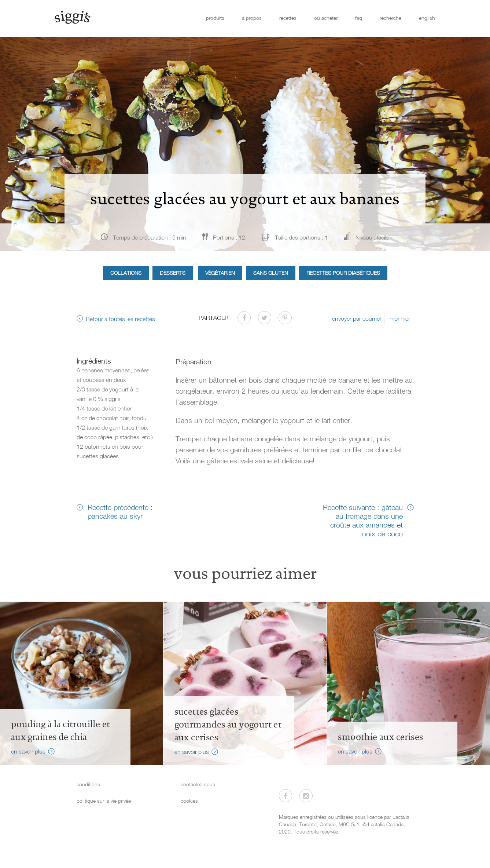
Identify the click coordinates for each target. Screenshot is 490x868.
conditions (88, 784)
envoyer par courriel (356, 318)
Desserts (173, 273)
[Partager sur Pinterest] (285, 318)
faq (359, 18)
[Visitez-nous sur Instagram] (306, 796)
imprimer (399, 318)
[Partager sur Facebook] (244, 318)
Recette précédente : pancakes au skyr (120, 511)
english (427, 18)
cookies (189, 801)
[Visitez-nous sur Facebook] (285, 796)
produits (215, 18)
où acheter (326, 18)
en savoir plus (28, 751)
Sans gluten (271, 273)
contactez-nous (198, 784)
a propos (252, 18)
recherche (390, 18)
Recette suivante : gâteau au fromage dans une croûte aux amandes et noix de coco (363, 520)
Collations (126, 273)
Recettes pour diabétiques (343, 273)
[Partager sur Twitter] (265, 318)
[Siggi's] (73, 17)
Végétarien (220, 273)
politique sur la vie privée (104, 801)
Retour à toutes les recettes (120, 319)
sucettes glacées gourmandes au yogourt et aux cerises (228, 725)
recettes (288, 18)
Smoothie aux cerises (380, 737)
